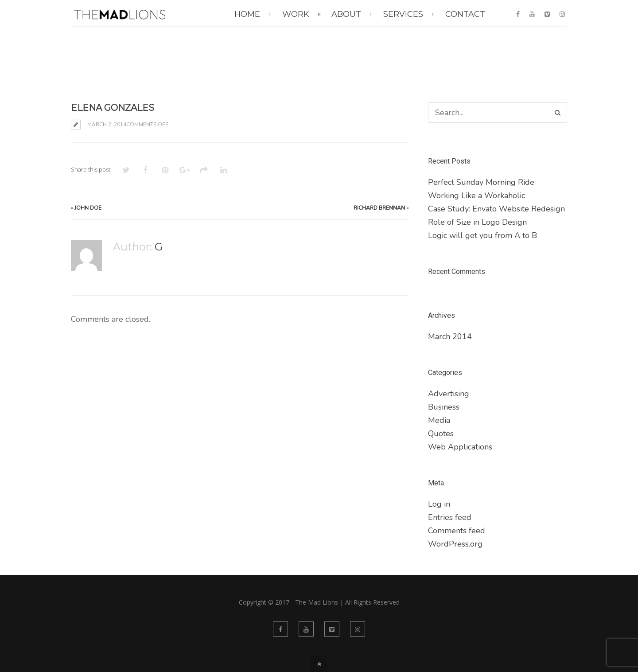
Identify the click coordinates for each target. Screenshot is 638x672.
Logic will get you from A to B (482, 235)
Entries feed (450, 517)
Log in (439, 504)
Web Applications (460, 447)
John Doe (88, 208)
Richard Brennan (379, 208)
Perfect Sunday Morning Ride (481, 182)
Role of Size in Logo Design (477, 222)
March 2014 (450, 336)
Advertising (449, 394)
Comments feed (457, 531)
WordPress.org (455, 544)
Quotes (441, 434)
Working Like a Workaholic (477, 195)
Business (444, 407)
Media (439, 420)
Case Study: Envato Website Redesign (496, 209)
